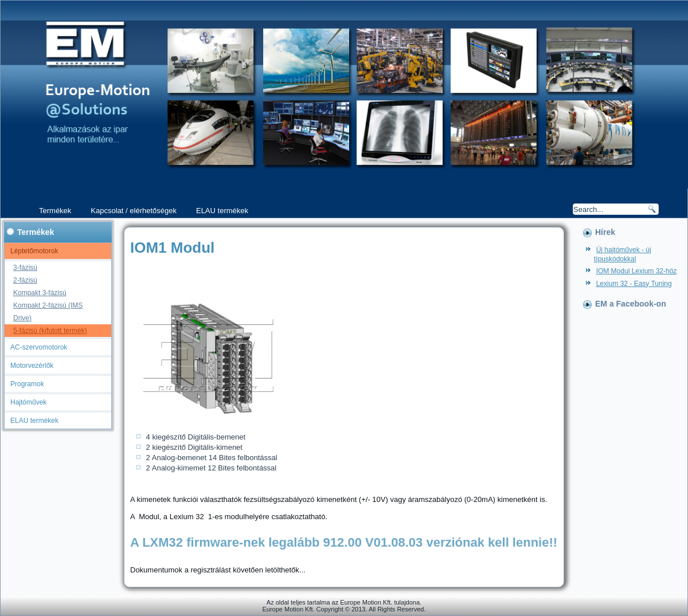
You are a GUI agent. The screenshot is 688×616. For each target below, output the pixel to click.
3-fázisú (25, 268)
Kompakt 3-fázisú (40, 293)
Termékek (55, 211)
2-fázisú (25, 280)
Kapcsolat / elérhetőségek (134, 211)
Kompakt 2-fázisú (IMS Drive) (48, 312)
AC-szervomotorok (39, 347)
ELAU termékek (222, 211)
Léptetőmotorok (34, 251)
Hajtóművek (28, 402)
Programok (27, 384)
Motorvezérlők (32, 366)
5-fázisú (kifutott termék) (50, 331)
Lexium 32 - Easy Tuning (634, 284)
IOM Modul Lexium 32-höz (637, 271)
